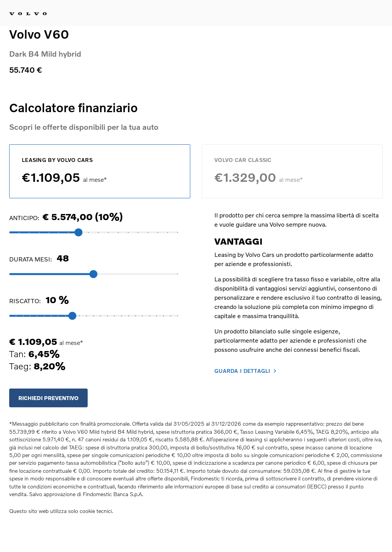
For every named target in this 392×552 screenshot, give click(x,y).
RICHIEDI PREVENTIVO (48, 398)
